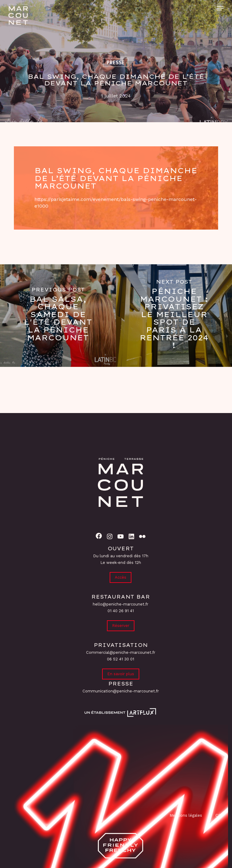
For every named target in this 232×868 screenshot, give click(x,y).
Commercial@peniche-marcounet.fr (121, 652)
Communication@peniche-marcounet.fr (121, 691)
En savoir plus (121, 674)
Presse (116, 62)
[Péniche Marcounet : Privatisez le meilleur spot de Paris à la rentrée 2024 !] (174, 316)
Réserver (121, 626)
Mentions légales (186, 815)
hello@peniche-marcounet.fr (121, 604)
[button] (220, 8)
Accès (121, 577)
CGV (219, 815)
